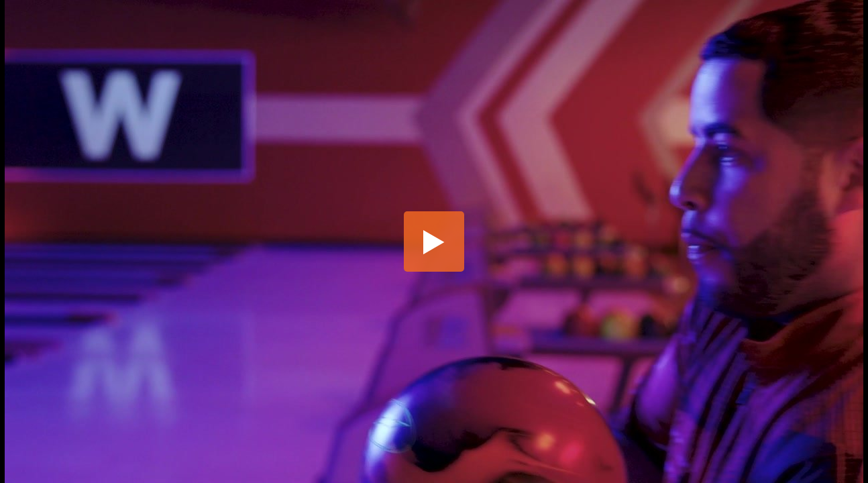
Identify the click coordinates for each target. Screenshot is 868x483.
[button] (434, 241)
